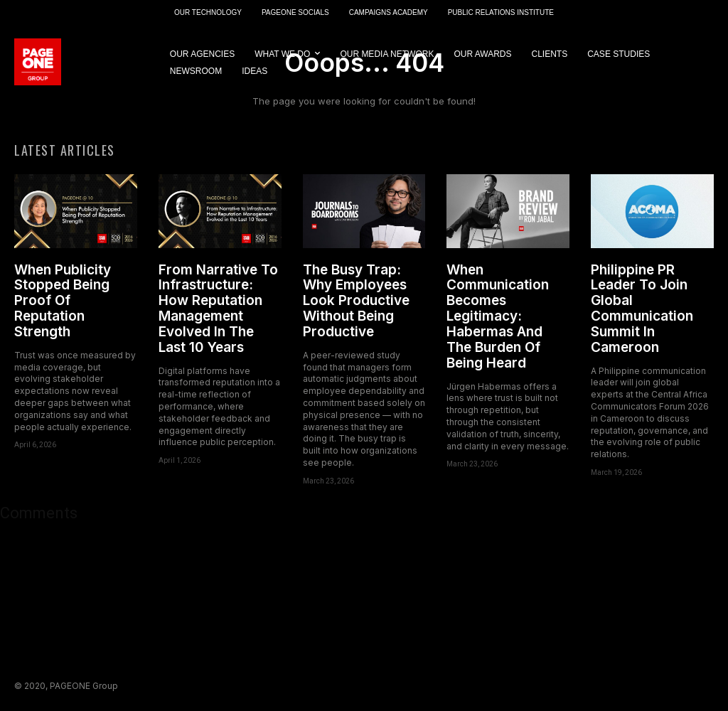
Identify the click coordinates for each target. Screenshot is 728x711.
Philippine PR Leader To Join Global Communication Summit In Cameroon (642, 309)
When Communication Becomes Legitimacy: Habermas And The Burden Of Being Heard (498, 316)
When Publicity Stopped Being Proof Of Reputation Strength (63, 301)
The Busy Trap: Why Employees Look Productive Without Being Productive (356, 301)
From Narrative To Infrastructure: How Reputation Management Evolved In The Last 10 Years (218, 309)
